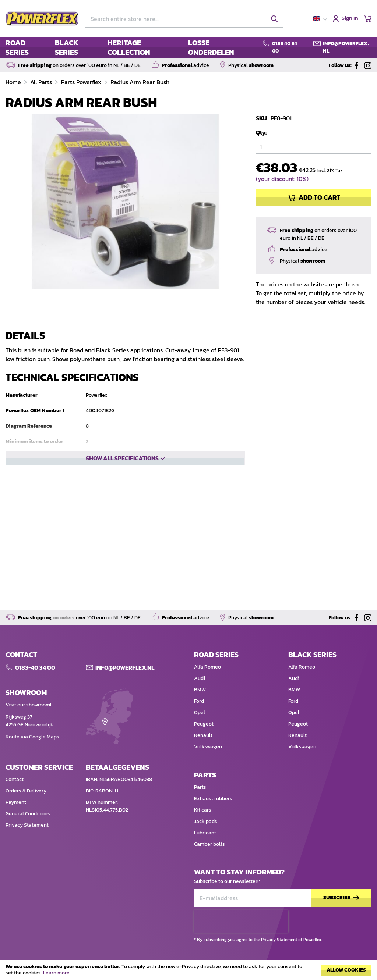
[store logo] (42, 19)
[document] (188, 972)
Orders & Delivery (26, 813)
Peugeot (204, 746)
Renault (203, 757)
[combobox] (184, 19)
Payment (16, 824)
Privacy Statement (27, 847)
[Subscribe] (341, 920)
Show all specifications (122, 458)
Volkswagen (208, 769)
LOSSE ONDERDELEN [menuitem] (211, 47)
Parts (200, 809)
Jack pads (206, 843)
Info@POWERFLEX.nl (125, 689)
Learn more (56, 973)
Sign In (350, 19)
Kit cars (203, 832)
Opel (200, 735)
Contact (15, 801)
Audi (200, 700)
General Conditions (28, 836)
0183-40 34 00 (35, 689)
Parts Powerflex (82, 82)
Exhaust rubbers (213, 821)
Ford (199, 723)
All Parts (42, 82)
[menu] (129, 47)
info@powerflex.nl (346, 47)
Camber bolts (209, 866)
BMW (200, 712)
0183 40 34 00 (285, 47)
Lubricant (205, 855)
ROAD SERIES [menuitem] (17, 47)
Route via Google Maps (32, 759)
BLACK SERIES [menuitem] (67, 47)
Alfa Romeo (207, 689)
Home (14, 82)
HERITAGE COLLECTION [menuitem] (129, 47)
